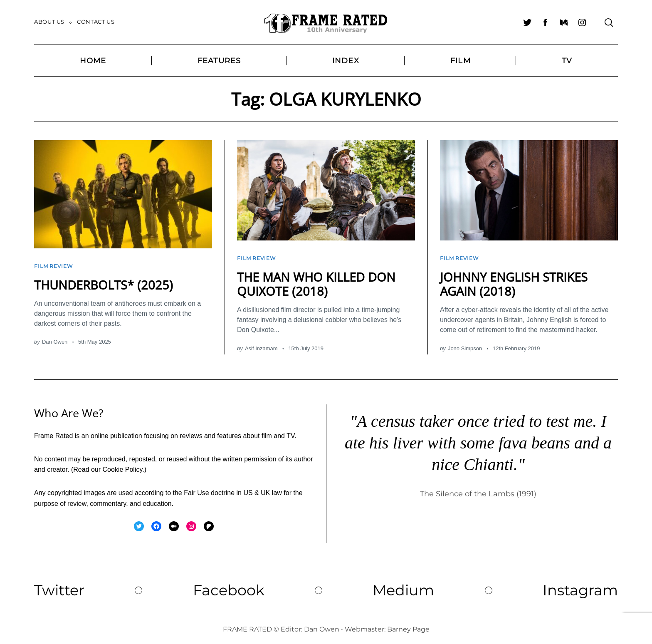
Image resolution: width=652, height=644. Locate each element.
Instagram (579, 588)
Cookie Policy (123, 467)
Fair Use (196, 490)
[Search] (609, 22)
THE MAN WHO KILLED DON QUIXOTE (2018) (319, 282)
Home (93, 61)
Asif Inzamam (261, 346)
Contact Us (96, 22)
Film (461, 61)
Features (219, 61)
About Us (49, 22)
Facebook (229, 588)
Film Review (55, 265)
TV (567, 61)
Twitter (60, 588)
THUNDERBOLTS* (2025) (106, 283)
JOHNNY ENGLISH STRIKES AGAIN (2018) (516, 282)
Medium (403, 588)
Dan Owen (55, 340)
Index (346, 61)
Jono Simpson (465, 346)
